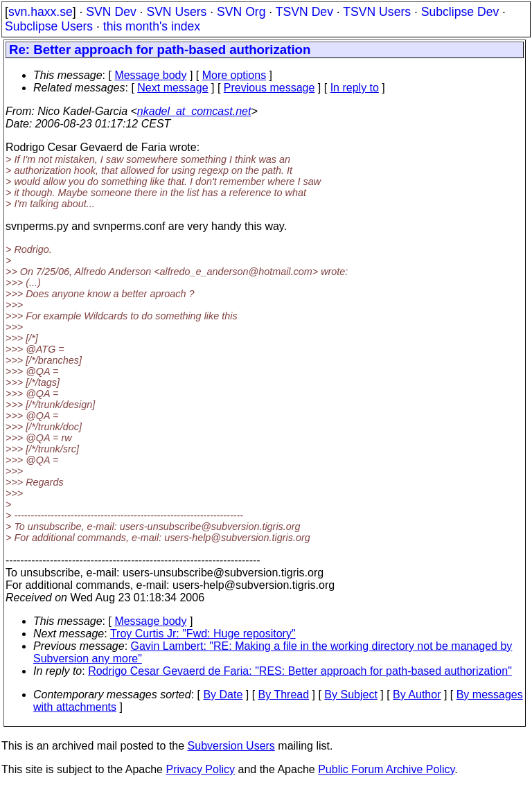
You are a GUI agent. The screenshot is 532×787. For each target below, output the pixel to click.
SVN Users (176, 12)
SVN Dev (111, 12)
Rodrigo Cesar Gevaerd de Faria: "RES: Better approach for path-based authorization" (300, 671)
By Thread (284, 695)
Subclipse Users (49, 26)
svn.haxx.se (41, 12)
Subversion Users (231, 746)
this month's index (152, 26)
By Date (223, 695)
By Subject (351, 695)
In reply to (355, 88)
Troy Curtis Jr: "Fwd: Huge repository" (203, 634)
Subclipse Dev (460, 12)
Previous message (269, 88)
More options (234, 75)
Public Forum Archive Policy (386, 769)
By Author (417, 695)
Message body (150, 75)
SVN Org (241, 12)
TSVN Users (377, 12)
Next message (172, 88)
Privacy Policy (200, 769)
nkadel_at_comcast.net (194, 111)
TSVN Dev (304, 12)
